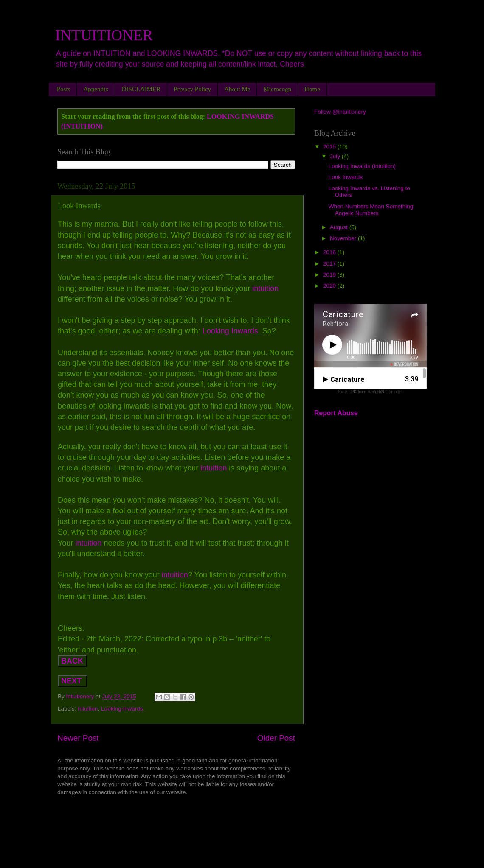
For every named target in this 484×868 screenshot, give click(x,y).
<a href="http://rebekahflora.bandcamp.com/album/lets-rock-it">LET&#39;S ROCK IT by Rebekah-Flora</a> (176, 818)
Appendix (96, 89)
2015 (330, 147)
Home (312, 89)
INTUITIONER (104, 35)
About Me (237, 89)
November (344, 238)
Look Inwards (346, 177)
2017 (330, 264)
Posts (64, 89)
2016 (330, 252)
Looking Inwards (230, 331)
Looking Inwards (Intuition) (362, 166)
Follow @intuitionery (340, 112)
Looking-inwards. (123, 709)
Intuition (88, 709)
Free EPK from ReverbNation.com (371, 392)
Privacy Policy (192, 89)
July (336, 156)
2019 (330, 275)
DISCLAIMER (141, 89)
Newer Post (78, 738)
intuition (264, 288)
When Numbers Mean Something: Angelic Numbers (372, 210)
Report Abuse (336, 413)
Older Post (276, 738)
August (340, 227)
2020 (330, 286)
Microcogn (277, 89)
